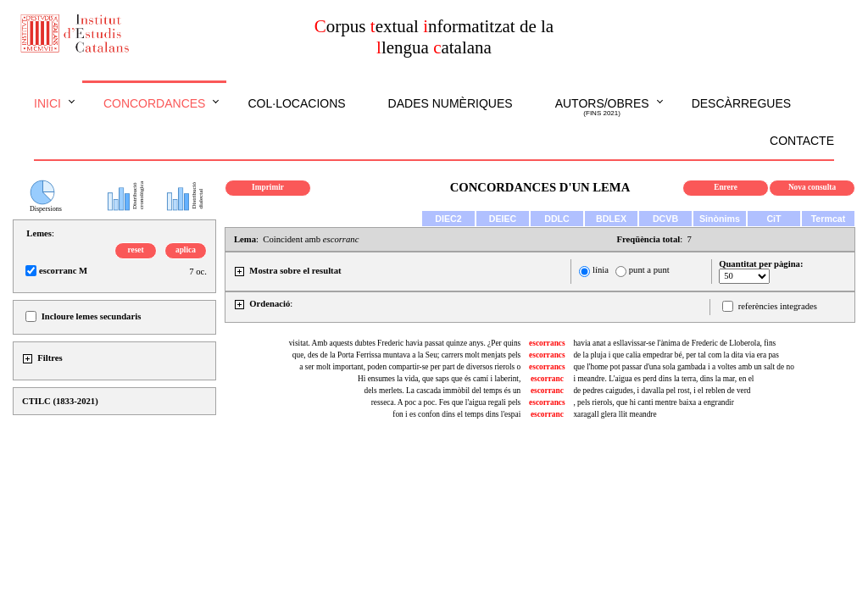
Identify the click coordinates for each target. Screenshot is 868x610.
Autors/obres (602, 108)
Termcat (829, 219)
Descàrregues (741, 103)
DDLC (557, 219)
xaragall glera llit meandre (615, 414)
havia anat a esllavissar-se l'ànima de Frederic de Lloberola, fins (674, 343)
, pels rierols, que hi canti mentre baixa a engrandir (653, 402)
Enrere (726, 187)
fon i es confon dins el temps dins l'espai (456, 414)
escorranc (547, 379)
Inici (47, 103)
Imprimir (268, 187)
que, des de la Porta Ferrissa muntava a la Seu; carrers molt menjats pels (406, 355)
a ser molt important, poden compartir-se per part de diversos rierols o (410, 367)
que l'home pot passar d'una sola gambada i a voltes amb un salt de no (683, 367)
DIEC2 (448, 219)
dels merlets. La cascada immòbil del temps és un (443, 391)
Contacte (802, 141)
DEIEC (503, 219)
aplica (186, 250)
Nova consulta (812, 187)
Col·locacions (296, 103)
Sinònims (720, 219)
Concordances (155, 103)
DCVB (665, 219)
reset (136, 250)
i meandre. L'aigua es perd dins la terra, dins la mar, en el (663, 379)
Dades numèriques (451, 103)
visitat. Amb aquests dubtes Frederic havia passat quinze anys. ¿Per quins (405, 343)
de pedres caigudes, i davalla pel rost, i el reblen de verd (662, 391)
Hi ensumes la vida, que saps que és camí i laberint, (439, 379)
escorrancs (547, 343)
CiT (773, 219)
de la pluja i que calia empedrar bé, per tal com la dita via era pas (676, 355)
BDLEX (611, 219)
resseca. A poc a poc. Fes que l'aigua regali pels (446, 402)
